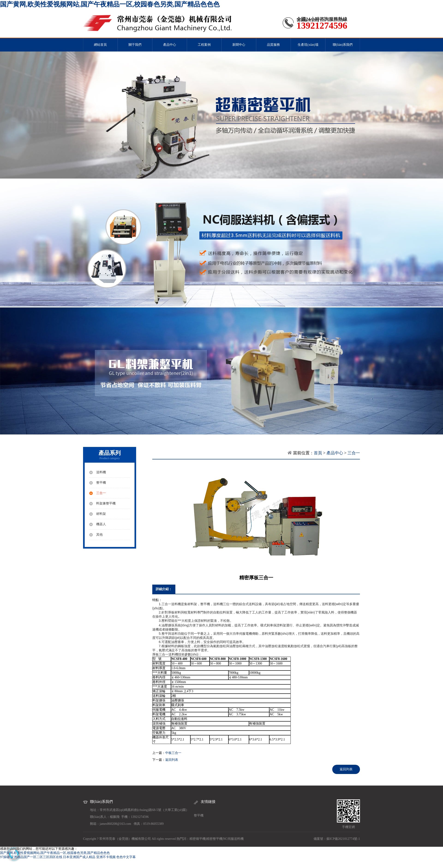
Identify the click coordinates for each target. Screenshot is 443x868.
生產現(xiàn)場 (308, 45)
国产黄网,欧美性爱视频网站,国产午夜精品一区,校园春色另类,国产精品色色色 (110, 4)
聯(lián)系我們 (343, 45)
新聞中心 (239, 45)
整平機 (199, 815)
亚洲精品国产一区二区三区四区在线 (36, 857)
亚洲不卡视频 (106, 857)
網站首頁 (100, 45)
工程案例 (204, 45)
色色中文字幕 (126, 857)
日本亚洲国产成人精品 (79, 857)
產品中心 (170, 45)
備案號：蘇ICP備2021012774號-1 (337, 839)
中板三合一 (173, 753)
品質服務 (273, 45)
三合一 (354, 453)
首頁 (318, 453)
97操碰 (5, 857)
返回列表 (172, 760)
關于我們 (135, 45)
